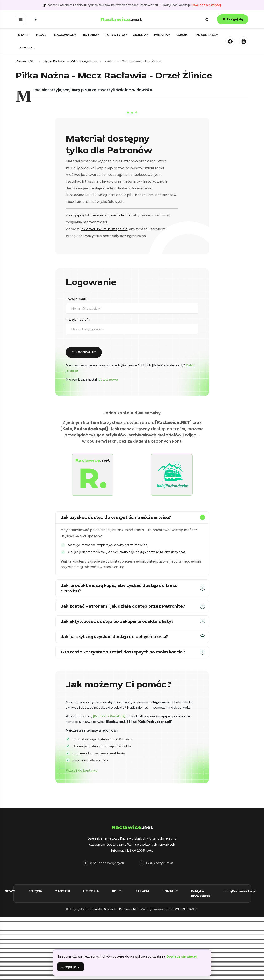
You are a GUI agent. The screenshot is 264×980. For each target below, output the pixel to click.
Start (23, 35)
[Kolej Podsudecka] (244, 41)
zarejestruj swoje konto (111, 215)
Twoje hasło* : (78, 320)
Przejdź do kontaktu (82, 770)
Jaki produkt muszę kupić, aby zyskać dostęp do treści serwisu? (120, 588)
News (41, 35)
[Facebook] (230, 41)
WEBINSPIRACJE (187, 909)
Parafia (161, 35)
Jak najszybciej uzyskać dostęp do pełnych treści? (115, 637)
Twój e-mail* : (77, 299)
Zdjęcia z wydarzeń (84, 61)
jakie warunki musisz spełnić (104, 229)
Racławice (64, 35)
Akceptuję (70, 967)
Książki (182, 35)
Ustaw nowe (108, 379)
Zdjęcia (140, 35)
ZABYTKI (64, 891)
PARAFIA (144, 891)
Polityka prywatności (203, 893)
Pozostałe (206, 35)
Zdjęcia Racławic (54, 61)
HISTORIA (93, 891)
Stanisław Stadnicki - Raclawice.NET (115, 909)
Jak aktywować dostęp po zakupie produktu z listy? (117, 621)
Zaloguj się (233, 19)
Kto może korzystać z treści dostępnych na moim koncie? (123, 652)
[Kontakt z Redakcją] (109, 716)
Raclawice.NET (26, 61)
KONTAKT (172, 891)
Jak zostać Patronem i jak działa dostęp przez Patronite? (123, 606)
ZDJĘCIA (37, 891)
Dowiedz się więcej (206, 5)
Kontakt (27, 48)
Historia (89, 35)
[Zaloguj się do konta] (84, 352)
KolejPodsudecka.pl (242, 891)
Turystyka (115, 35)
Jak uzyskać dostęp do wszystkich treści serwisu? (116, 517)
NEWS (12, 891)
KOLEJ (119, 891)
